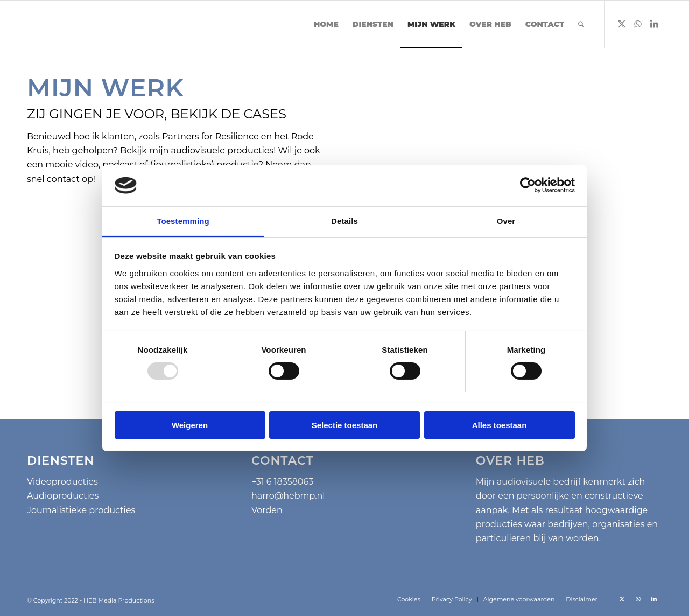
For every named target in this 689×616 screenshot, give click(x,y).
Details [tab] (344, 221)
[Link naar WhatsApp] (638, 24)
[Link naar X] (622, 24)
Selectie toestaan (345, 425)
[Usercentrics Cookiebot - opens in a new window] (528, 185)
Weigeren (190, 425)
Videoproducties (62, 482)
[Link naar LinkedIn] (654, 24)
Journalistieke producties (81, 510)
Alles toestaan (500, 425)
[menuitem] (326, 24)
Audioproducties (63, 496)
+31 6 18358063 (282, 482)
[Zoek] (581, 24)
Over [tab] (506, 221)
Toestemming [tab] (183, 221)
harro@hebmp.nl (288, 496)
